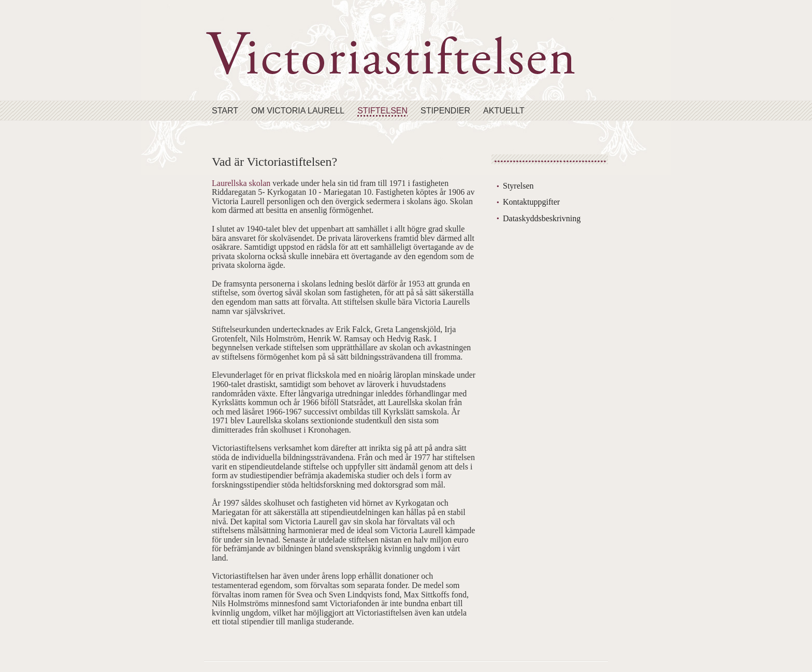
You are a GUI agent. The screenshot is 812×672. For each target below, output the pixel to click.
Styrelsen (518, 186)
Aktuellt (504, 111)
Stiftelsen (382, 111)
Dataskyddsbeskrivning (542, 218)
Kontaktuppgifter (531, 202)
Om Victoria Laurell (298, 111)
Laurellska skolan (241, 183)
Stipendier (445, 111)
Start (225, 111)
